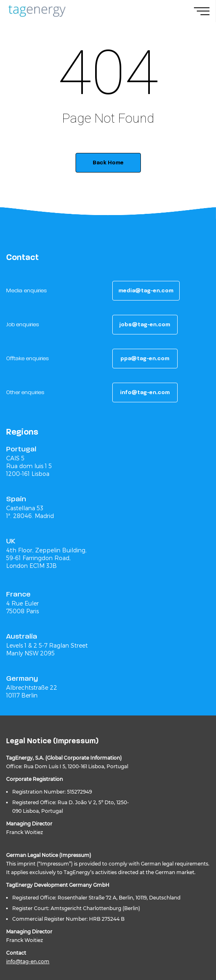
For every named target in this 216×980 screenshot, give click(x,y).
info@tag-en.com (28, 961)
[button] (146, 291)
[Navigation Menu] (205, 11)
